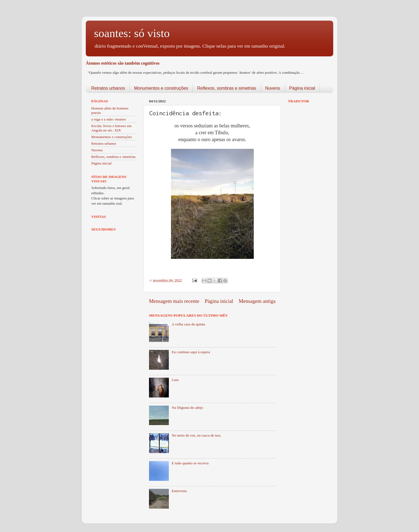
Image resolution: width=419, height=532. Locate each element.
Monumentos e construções (161, 88)
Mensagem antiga (257, 301)
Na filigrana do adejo (187, 408)
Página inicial (302, 88)
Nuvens (273, 88)
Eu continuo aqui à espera (191, 352)
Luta (175, 380)
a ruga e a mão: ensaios (109, 119)
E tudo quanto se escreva (190, 463)
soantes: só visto (132, 33)
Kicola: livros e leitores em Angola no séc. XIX (111, 128)
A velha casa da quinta (188, 324)
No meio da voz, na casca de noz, (196, 435)
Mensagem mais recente (174, 301)
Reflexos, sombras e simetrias (227, 88)
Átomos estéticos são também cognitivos (123, 63)
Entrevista (179, 491)
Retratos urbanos (108, 88)
